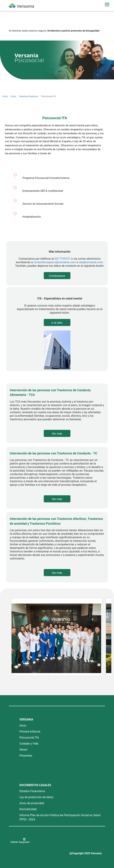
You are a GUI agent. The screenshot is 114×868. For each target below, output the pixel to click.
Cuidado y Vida (29, 744)
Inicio (5, 96)
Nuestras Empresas (29, 96)
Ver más (57, 434)
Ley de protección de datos (36, 797)
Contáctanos (57, 276)
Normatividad (28, 809)
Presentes (26, 756)
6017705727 (62, 259)
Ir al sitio (57, 323)
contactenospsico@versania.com (55, 262)
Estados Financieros (32, 791)
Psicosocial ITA (29, 738)
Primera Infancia (30, 732)
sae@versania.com (91, 262)
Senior (23, 750)
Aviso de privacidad (32, 803)
